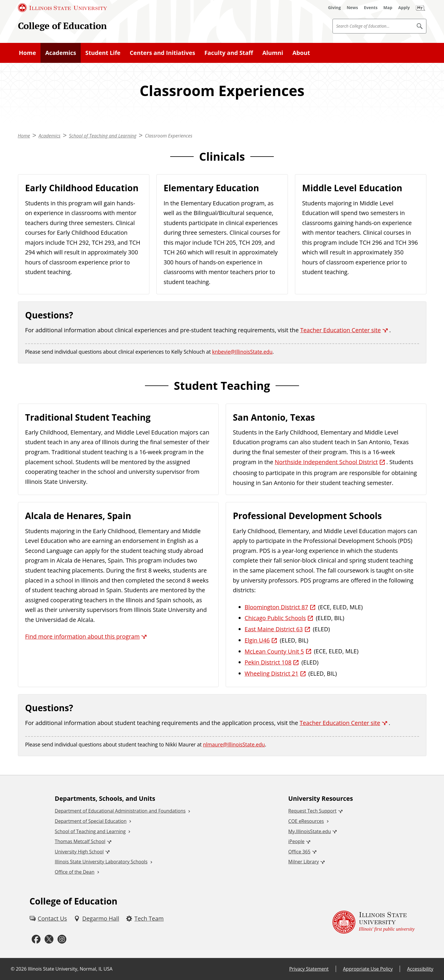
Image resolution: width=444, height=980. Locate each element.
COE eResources (306, 821)
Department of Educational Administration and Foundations (120, 811)
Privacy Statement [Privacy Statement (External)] (309, 969)
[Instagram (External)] (62, 939)
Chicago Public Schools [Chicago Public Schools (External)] (275, 618)
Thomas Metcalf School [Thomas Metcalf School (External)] (80, 841)
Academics (61, 53)
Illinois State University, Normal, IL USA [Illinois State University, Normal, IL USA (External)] (70, 969)
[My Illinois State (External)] (421, 8)
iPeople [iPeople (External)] (296, 841)
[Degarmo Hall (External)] (97, 919)
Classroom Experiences (169, 136)
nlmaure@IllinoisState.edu (234, 745)
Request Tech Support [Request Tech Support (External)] (312, 811)
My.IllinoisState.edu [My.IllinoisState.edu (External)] (309, 831)
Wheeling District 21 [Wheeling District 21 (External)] (272, 673)
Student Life (103, 53)
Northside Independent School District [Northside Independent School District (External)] (326, 462)
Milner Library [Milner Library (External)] (303, 862)
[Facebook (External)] (36, 939)
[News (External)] (352, 8)
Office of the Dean (75, 872)
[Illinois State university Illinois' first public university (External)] (374, 922)
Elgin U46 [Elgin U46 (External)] (257, 640)
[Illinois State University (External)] (63, 8)
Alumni (273, 53)
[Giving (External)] (335, 8)
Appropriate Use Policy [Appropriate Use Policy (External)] (368, 969)
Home (27, 53)
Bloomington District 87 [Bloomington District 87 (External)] (276, 607)
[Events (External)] (371, 8)
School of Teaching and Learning (103, 136)
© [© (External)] (13, 969)
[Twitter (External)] (49, 939)
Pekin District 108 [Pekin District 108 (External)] (268, 662)
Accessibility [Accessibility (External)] (420, 969)
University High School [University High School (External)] (79, 852)
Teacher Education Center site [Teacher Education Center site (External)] (341, 330)
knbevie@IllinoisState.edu (242, 352)
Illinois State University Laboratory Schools (101, 862)
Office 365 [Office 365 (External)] (299, 852)
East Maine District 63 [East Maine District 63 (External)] (274, 629)
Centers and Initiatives (162, 53)
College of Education (62, 26)
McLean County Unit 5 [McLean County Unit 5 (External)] (274, 651)
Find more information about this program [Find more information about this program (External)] (82, 636)
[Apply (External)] (404, 8)
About (301, 53)
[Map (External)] (388, 8)
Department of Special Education (91, 821)
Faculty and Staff (229, 53)
